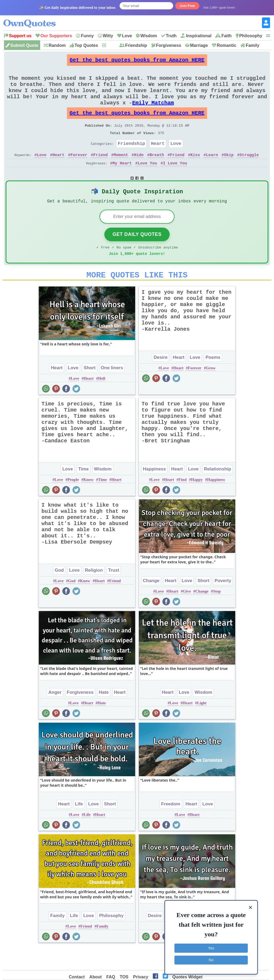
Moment (121, 171)
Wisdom (149, 36)
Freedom (171, 826)
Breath (157, 171)
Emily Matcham (153, 112)
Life (79, 826)
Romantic (227, 45)
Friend (100, 171)
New (111, 45)
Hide (139, 171)
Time (83, 491)
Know (88, 501)
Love (127, 36)
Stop (217, 613)
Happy (197, 501)
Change (151, 602)
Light (202, 725)
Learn (212, 171)
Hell (102, 400)
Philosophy (251, 36)
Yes (211, 948)
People (73, 501)
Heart (158, 158)
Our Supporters (56, 36)
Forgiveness (169, 45)
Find (182, 501)
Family (252, 45)
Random (57, 45)
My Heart (122, 179)
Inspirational (199, 36)
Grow (211, 390)
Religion (94, 592)
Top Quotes (86, 45)
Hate (104, 714)
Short (90, 389)
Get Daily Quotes (137, 253)
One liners (112, 389)
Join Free (187, 6)
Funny (87, 36)
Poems (213, 379)
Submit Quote (24, 45)
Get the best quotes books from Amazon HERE (137, 61)
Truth (171, 36)
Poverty (223, 602)
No (211, 960)
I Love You (175, 179)
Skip (229, 171)
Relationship (218, 491)
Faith (226, 36)
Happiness (154, 491)
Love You (147, 179)
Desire (161, 379)
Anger (55, 714)
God (59, 592)
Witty (108, 36)
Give (187, 613)
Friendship (136, 45)
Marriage (199, 45)
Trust (114, 592)
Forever (79, 171)
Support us (20, 36)
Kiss (195, 171)
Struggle (249, 171)
